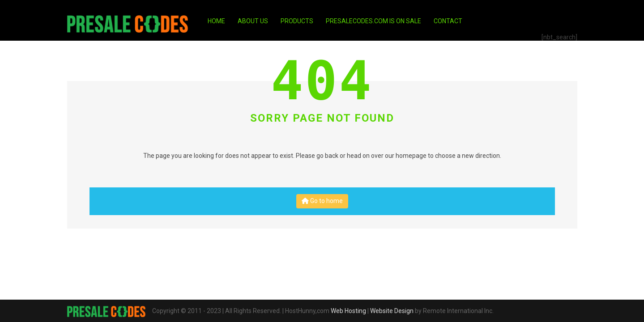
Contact (448, 21)
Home (216, 21)
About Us (253, 21)
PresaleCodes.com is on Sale (373, 21)
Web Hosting (348, 311)
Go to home (322, 201)
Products (297, 21)
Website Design (392, 311)
